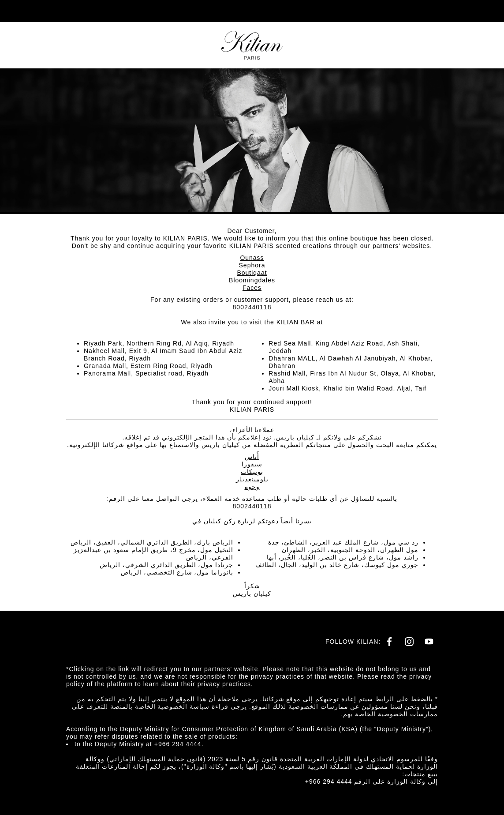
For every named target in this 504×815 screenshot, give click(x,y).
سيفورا (252, 464)
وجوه (252, 487)
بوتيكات (252, 472)
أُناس (252, 457)
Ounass (252, 258)
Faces (252, 288)
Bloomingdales (252, 280)
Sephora (252, 265)
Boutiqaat (252, 273)
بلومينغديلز (252, 479)
